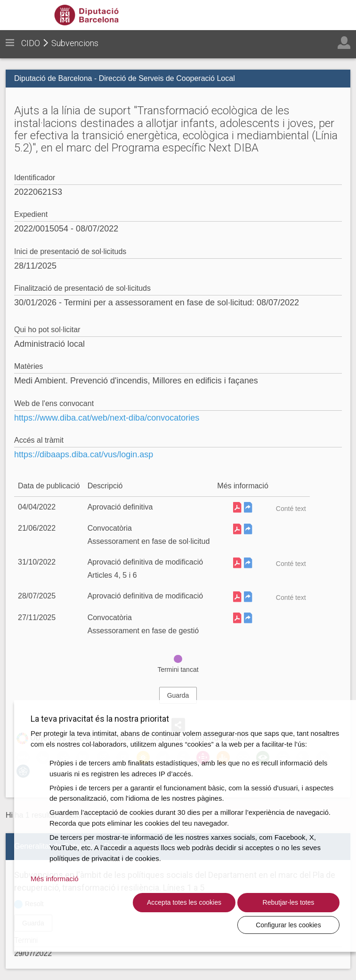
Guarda (178, 695)
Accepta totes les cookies (104, 919)
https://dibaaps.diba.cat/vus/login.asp (84, 454)
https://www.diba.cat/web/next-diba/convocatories (107, 418)
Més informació (55, 890)
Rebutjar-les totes (199, 924)
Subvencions (75, 43)
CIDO (31, 43)
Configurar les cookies (293, 924)
